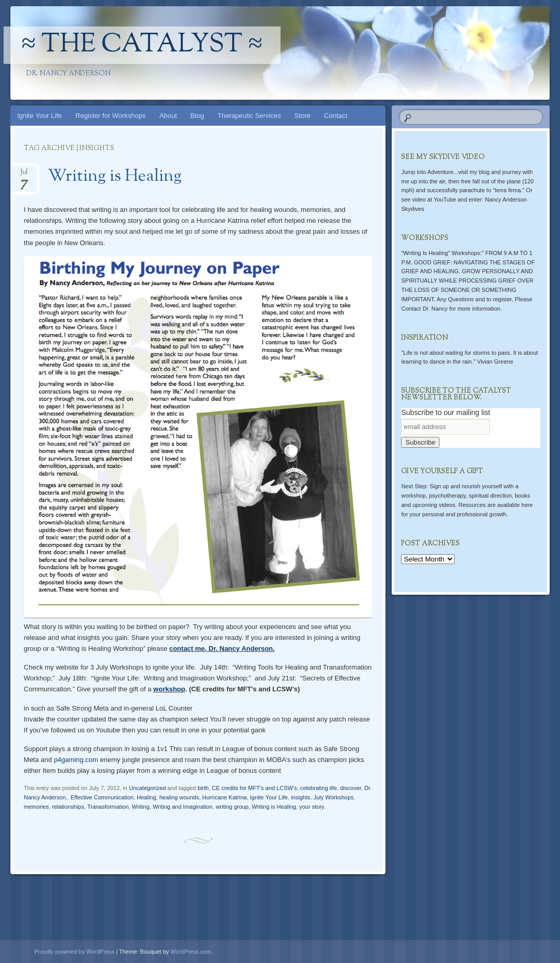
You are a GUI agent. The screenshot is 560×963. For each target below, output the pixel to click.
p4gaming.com (76, 760)
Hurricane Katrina (224, 797)
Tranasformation (108, 807)
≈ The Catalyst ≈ (142, 45)
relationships (68, 807)
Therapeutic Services (249, 116)
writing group (232, 807)
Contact (336, 116)
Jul (24, 175)
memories (36, 807)
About (168, 116)
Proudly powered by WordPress (74, 952)
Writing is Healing (115, 177)
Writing (141, 807)
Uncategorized (147, 788)
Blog (197, 116)
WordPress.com (191, 952)
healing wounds (179, 797)
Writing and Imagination (183, 807)
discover (351, 788)
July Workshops (333, 797)
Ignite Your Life (39, 116)
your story (311, 807)
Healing (146, 797)
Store (303, 116)
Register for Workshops (111, 116)
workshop (169, 689)
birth (203, 788)
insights (301, 797)
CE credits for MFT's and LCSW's (255, 788)
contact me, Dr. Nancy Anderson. (222, 648)
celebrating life (319, 788)
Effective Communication (102, 797)
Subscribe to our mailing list (445, 412)
